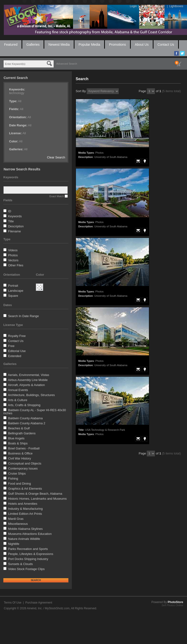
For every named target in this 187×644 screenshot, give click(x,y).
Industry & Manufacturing (25, 509)
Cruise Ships (17, 473)
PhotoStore (175, 602)
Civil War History (20, 458)
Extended (15, 356)
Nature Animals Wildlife (24, 539)
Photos (13, 255)
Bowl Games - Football (24, 448)
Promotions (117, 45)
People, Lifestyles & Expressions (31, 554)
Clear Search (56, 157)
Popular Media (89, 45)
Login (133, 6)
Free (11, 346)
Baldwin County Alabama (25, 418)
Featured (11, 45)
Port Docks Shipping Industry (28, 559)
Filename (14, 231)
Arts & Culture (18, 400)
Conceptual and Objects (25, 463)
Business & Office (20, 453)
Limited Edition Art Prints (25, 514)
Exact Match (57, 196)
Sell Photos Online (173, 605)
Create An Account (153, 6)
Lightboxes (176, 6)
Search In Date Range (24, 316)
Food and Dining (20, 484)
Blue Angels (16, 438)
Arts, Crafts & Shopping (24, 405)
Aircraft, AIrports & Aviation (26, 385)
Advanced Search (67, 64)
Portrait (13, 286)
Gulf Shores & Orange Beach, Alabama (35, 494)
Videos (13, 250)
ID (10, 211)
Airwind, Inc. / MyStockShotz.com (48, 608)
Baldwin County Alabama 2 (27, 423)
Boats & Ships (18, 443)
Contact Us (166, 45)
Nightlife (14, 544)
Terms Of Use (13, 603)
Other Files (16, 265)
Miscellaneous (18, 524)
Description (16, 226)
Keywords (15, 216)
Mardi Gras (16, 519)
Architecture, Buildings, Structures (31, 395)
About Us (142, 45)
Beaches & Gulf (19, 428)
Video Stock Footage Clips (26, 569)
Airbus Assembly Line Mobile (28, 380)
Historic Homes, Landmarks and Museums (37, 499)
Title (11, 221)
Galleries (33, 45)
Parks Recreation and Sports (28, 549)
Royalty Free (17, 336)
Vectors (13, 260)
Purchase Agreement (39, 603)
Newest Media (59, 45)
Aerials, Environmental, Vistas (28, 375)
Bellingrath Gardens (22, 433)
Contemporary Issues (23, 468)
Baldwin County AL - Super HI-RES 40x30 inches (35, 412)
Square (13, 296)
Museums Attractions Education (30, 534)
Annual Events (18, 390)
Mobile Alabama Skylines (25, 529)
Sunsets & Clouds (20, 564)
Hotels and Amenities (23, 504)
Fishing (13, 479)
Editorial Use (17, 351)
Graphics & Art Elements (25, 489)
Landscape (16, 291)
